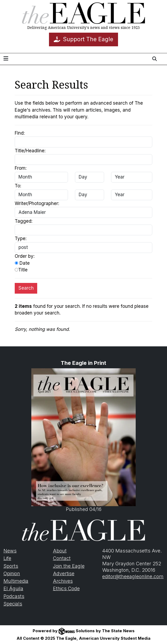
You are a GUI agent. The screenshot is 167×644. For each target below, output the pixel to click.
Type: (21, 238)
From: (21, 168)
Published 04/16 (84, 440)
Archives (63, 581)
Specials (13, 604)
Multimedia (16, 581)
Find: (20, 133)
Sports (11, 566)
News (10, 551)
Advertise (64, 573)
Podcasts (14, 596)
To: (18, 186)
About (60, 551)
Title (21, 270)
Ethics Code (66, 588)
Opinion (12, 573)
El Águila (13, 588)
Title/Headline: (30, 151)
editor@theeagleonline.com (133, 576)
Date (22, 263)
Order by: (25, 256)
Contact (62, 558)
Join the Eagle (69, 566)
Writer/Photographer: (37, 203)
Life (7, 558)
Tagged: (24, 221)
